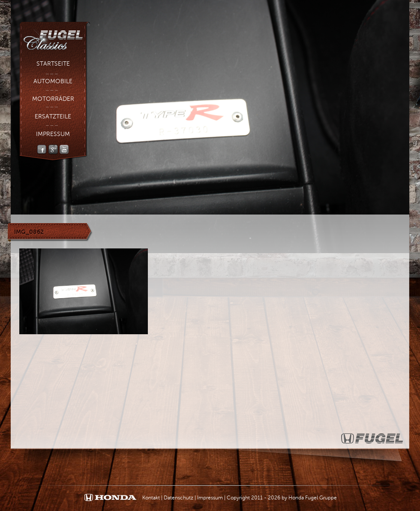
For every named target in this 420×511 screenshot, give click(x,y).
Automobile (53, 81)
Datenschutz (178, 498)
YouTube (64, 150)
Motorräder (53, 99)
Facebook (42, 150)
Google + (53, 150)
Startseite (53, 64)
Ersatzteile (53, 116)
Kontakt (151, 498)
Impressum (53, 134)
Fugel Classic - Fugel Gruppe (55, 37)
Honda (110, 498)
